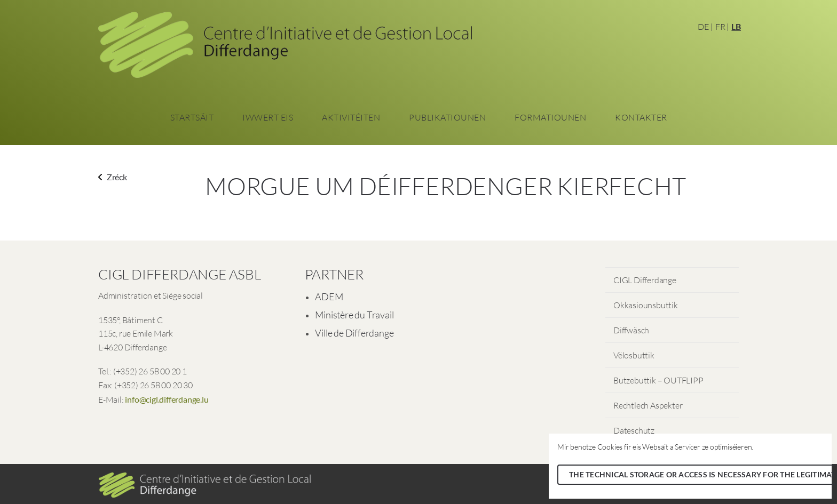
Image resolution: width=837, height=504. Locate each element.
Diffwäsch (631, 330)
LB (736, 26)
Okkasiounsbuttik (646, 305)
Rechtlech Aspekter (648, 405)
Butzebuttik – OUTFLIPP (658, 380)
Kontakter (641, 117)
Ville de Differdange (354, 333)
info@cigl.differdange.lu (167, 399)
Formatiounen (550, 117)
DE (703, 27)
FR (720, 27)
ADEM (329, 297)
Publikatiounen (447, 117)
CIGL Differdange (645, 280)
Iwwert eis (268, 117)
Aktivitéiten (351, 117)
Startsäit (192, 117)
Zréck (113, 177)
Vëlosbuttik (634, 355)
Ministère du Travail (354, 315)
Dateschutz (634, 430)
